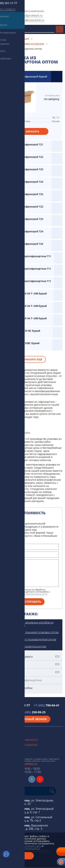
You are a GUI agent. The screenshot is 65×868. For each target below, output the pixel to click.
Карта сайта (8, 749)
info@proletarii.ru (32, 16)
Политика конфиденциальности (20, 739)
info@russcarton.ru (33, 20)
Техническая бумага (19, 657)
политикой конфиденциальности (29, 594)
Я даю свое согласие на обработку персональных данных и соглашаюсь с (30, 592)
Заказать (32, 131)
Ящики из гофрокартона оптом (26, 646)
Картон (10, 664)
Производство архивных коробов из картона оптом (30, 624)
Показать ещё (33, 359)
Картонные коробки (19, 688)
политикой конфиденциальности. (21, 848)
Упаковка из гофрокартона (23, 680)
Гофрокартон (14, 672)
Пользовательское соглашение (20, 744)
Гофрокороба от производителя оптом (31, 639)
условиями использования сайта (23, 846)
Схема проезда (10, 754)
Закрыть (18, 856)
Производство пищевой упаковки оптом (32, 632)
